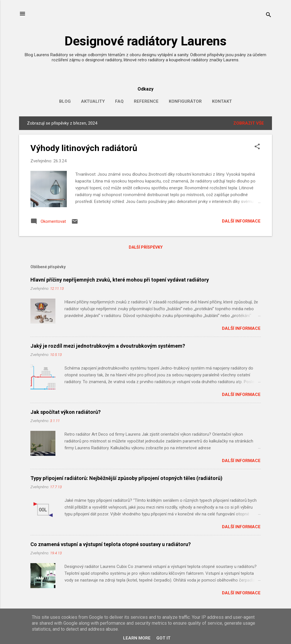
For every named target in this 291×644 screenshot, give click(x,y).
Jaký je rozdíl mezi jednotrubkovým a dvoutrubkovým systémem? (108, 346)
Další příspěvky (146, 247)
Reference (146, 101)
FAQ (119, 101)
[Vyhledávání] (269, 15)
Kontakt (222, 101)
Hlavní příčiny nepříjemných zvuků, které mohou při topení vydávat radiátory (120, 280)
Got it (163, 638)
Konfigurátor (185, 101)
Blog (65, 101)
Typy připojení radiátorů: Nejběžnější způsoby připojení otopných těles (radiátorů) (126, 478)
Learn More (137, 638)
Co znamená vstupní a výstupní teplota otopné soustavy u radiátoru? (111, 544)
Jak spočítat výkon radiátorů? (66, 412)
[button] (257, 147)
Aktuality (93, 101)
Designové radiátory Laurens (145, 41)
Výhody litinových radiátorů (84, 148)
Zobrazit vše (249, 123)
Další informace (241, 221)
